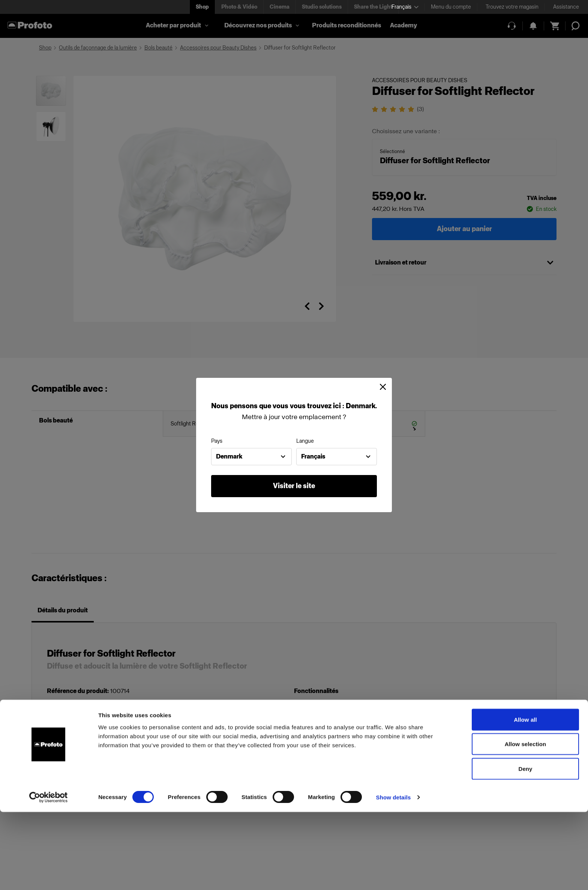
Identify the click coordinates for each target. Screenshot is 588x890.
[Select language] (405, 7)
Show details (394, 875)
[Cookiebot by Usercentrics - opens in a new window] (49, 875)
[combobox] (251, 457)
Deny (525, 847)
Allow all (525, 798)
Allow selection (526, 822)
